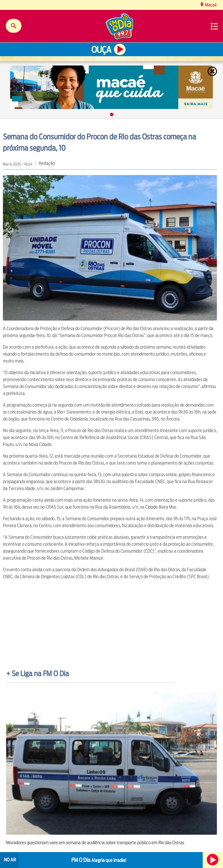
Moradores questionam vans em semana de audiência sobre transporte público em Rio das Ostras (95, 843)
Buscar (14, 26)
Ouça (101, 50)
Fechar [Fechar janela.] (213, 71)
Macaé (210, 5)
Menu (214, 26)
